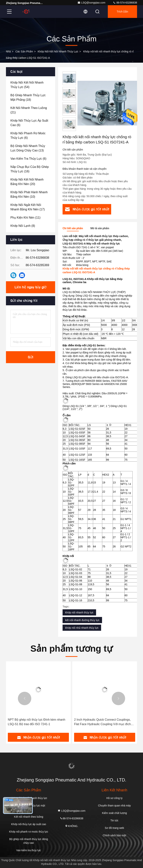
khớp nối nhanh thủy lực (79, 612)
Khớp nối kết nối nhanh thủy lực (58, 51)
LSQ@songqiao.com (91, 3)
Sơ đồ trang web (114, 828)
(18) (28, 97)
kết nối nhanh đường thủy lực (82, 620)
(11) (25, 218)
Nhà (8, 51)
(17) (28, 207)
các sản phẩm (24, 51)
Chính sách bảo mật (115, 835)
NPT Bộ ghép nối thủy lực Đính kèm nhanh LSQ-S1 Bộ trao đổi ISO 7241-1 (36, 722)
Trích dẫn (122, 12)
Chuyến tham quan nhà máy (114, 806)
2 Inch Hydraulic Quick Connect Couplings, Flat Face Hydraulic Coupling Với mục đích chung (103, 722)
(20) (27, 182)
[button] (25, 698)
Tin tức (114, 820)
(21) (29, 110)
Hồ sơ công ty (114, 798)
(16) (30, 169)
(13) (28, 148)
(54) (27, 85)
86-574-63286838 (125, 3)
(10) (29, 194)
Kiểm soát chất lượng (115, 813)
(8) (23, 226)
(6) (29, 123)
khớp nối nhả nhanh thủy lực (82, 628)
